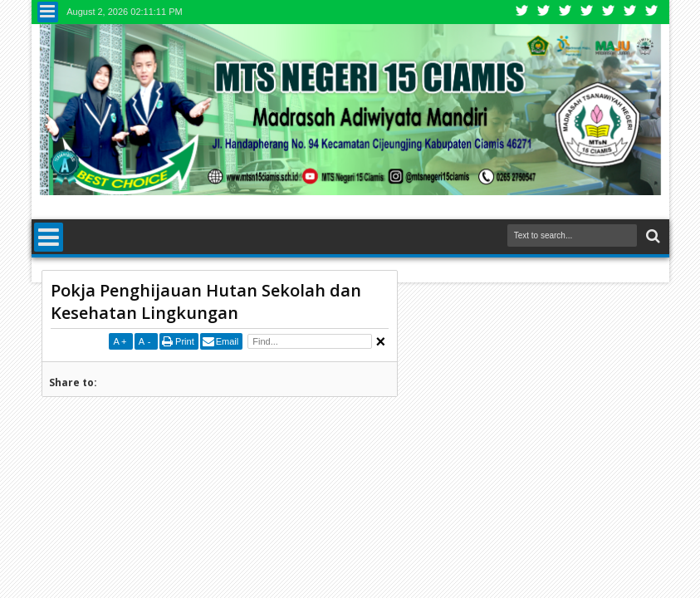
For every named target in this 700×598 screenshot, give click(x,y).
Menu (48, 12)
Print (185, 341)
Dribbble (630, 12)
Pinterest (652, 12)
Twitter (522, 12)
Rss (587, 12)
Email (228, 341)
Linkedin (609, 12)
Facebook (544, 12)
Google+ (565, 12)
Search (651, 236)
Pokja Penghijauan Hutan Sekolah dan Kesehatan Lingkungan (206, 301)
